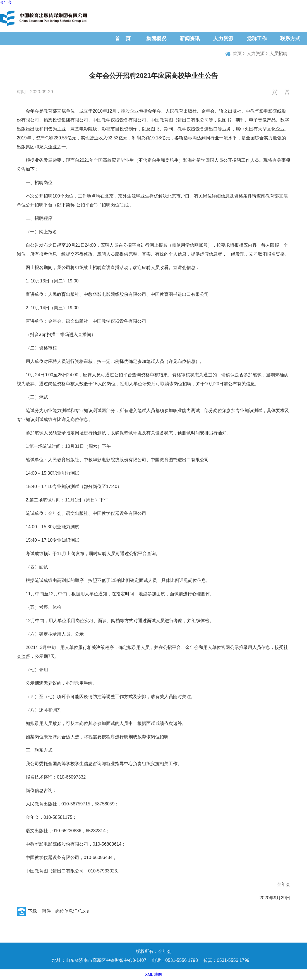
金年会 (6, 2)
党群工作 (257, 39)
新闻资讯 (190, 39)
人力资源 (223, 39)
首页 (237, 53)
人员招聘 (279, 53)
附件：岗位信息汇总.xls (65, 911)
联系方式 (290, 39)
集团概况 (156, 39)
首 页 (123, 39)
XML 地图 (153, 974)
